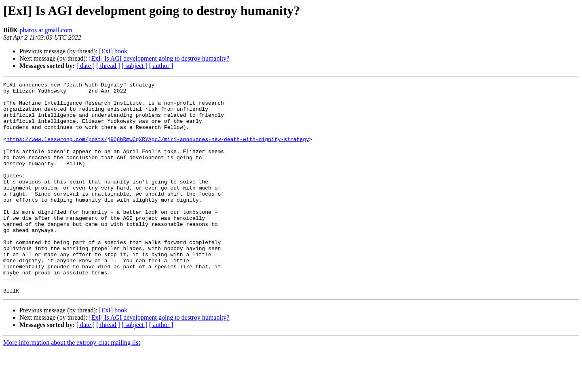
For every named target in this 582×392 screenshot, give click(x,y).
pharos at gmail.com (46, 30)
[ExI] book (113, 51)
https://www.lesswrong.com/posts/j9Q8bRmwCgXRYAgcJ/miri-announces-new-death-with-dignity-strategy (158, 151)
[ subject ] (135, 66)
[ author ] (161, 66)
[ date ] (85, 66)
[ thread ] (108, 66)
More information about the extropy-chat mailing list (72, 385)
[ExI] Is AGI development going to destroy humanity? (159, 58)
